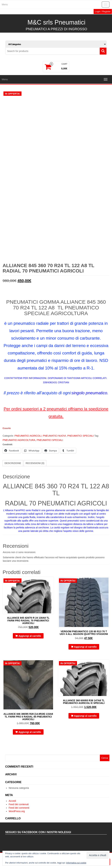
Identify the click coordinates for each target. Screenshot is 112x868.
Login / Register (103, 11)
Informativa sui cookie (76, 863)
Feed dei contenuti (19, 809)
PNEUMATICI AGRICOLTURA (19, 445)
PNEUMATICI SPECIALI (80, 441)
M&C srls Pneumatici (56, 22)
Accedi (12, 806)
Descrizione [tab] (13, 468)
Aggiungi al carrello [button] (30, 641)
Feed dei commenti (19, 813)
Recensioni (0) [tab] (35, 468)
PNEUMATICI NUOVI (54, 441)
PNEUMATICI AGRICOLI (28, 441)
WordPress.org (17, 816)
